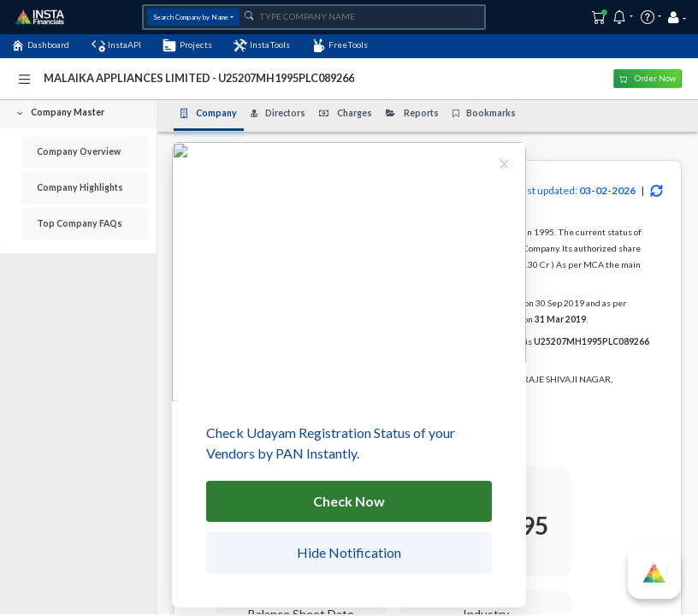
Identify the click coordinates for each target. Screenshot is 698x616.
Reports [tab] (412, 113)
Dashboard (40, 45)
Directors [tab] (278, 113)
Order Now (648, 78)
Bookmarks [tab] (485, 113)
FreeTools (340, 45)
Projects (187, 45)
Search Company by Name (191, 17)
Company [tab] (209, 113)
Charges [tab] (346, 113)
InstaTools (262, 45)
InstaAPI (116, 45)
